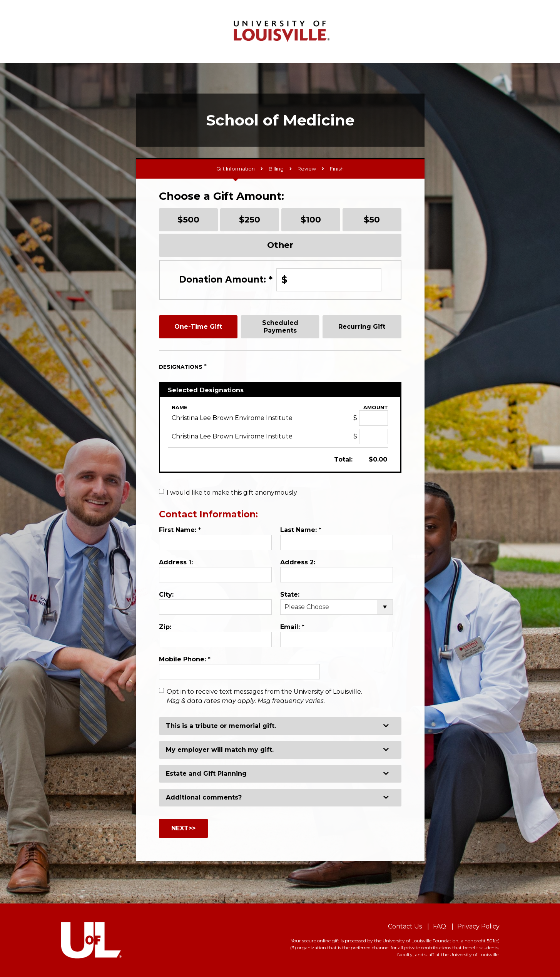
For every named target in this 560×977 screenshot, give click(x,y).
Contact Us (405, 926)
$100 (311, 219)
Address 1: (176, 562)
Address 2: (298, 562)
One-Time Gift (198, 327)
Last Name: (301, 530)
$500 (188, 219)
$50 (372, 219)
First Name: (180, 530)
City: (166, 595)
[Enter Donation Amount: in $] (329, 280)
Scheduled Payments (280, 326)
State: (290, 595)
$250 (250, 219)
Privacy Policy (478, 926)
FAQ (440, 926)
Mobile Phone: (185, 659)
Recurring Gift (362, 327)
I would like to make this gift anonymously (232, 493)
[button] (280, 726)
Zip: (165, 627)
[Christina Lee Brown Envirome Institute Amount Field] (374, 418)
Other (280, 245)
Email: (292, 627)
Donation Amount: (226, 279)
